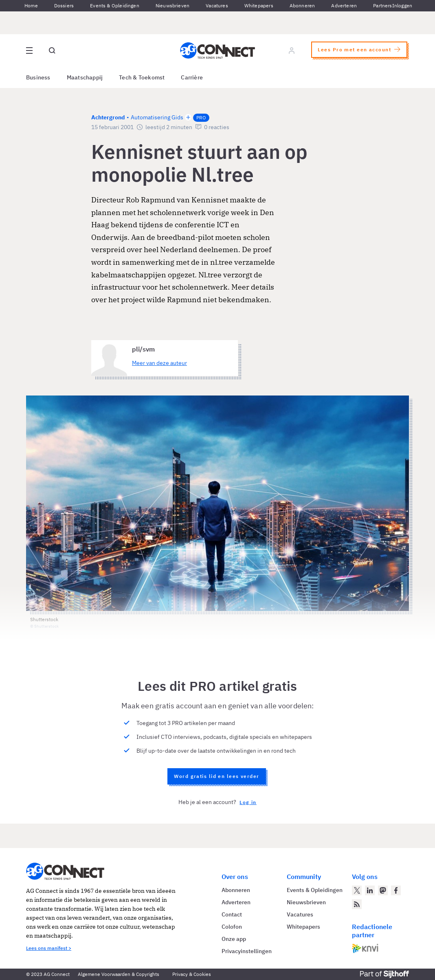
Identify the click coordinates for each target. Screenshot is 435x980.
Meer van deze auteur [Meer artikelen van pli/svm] (159, 363)
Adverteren (344, 5)
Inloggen (402, 5)
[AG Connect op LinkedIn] (370, 890)
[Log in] (292, 51)
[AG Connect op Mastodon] (383, 890)
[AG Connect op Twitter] (357, 890)
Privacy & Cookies (192, 974)
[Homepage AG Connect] (217, 51)
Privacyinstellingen (247, 951)
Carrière (192, 77)
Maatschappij (85, 77)
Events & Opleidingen (115, 5)
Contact (232, 914)
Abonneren (302, 5)
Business (38, 77)
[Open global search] (52, 51)
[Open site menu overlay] (29, 51)
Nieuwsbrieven (172, 5)
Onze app (234, 939)
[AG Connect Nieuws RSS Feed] (357, 904)
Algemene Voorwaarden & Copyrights (119, 974)
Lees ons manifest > (49, 948)
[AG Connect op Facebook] (396, 890)
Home (31, 5)
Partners (382, 5)
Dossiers (64, 5)
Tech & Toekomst (142, 77)
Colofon (232, 927)
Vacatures (217, 5)
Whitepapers (259, 5)
